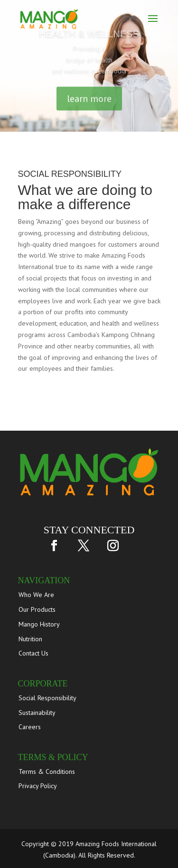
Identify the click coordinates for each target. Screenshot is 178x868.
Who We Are (36, 595)
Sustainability (37, 713)
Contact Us (33, 653)
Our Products (37, 609)
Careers (30, 727)
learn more (89, 102)
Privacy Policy (38, 786)
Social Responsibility (47, 698)
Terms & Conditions (47, 772)
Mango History (39, 624)
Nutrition (30, 639)
